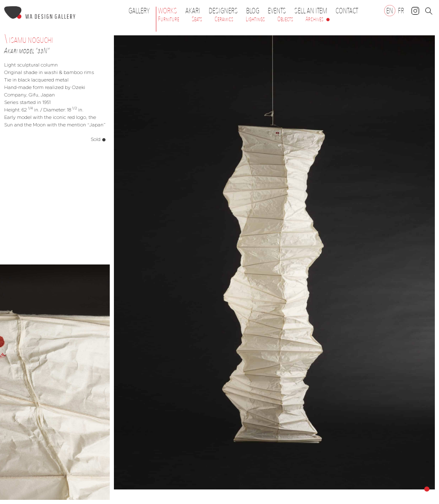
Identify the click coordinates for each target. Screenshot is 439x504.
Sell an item (311, 11)
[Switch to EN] (390, 11)
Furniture (169, 19)
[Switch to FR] (401, 11)
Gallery (139, 11)
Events (279, 11)
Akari (193, 11)
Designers (225, 11)
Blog (253, 11)
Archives (314, 19)
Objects (285, 19)
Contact (347, 11)
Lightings (255, 19)
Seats (197, 19)
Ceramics (224, 19)
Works (170, 11)
